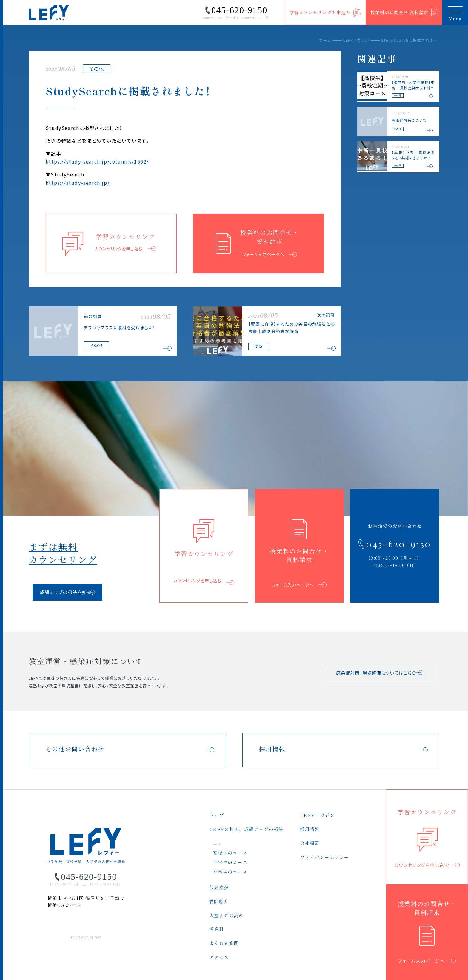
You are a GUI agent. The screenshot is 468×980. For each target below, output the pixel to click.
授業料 (217, 929)
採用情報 (310, 829)
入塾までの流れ (227, 915)
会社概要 (310, 843)
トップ (217, 815)
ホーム (325, 40)
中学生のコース (230, 862)
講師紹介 (219, 901)
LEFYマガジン (356, 40)
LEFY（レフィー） (49, 13)
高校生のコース (230, 853)
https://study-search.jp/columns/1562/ (97, 161)
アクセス (219, 957)
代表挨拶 (219, 887)
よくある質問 (224, 943)
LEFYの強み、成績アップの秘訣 (246, 829)
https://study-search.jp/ (78, 183)
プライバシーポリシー (325, 857)
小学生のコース (230, 872)
